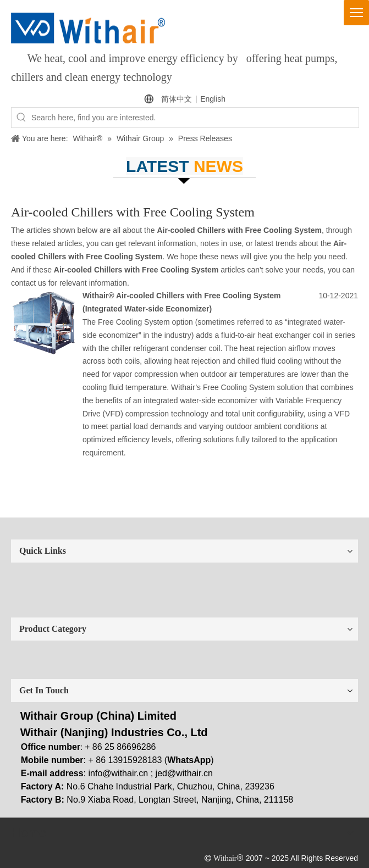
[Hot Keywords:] (21, 118)
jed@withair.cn (184, 773)
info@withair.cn (119, 773)
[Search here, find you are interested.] (195, 118)
